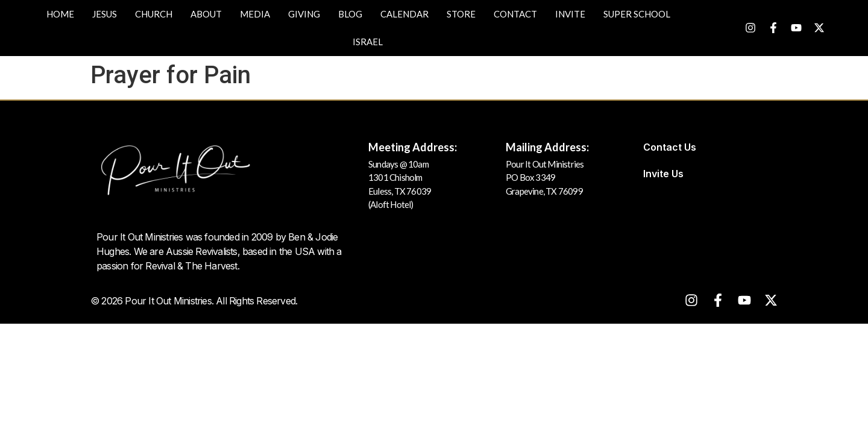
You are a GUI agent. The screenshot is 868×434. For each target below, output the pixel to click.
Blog (350, 14)
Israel (368, 42)
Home (60, 14)
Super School (637, 14)
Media (255, 14)
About (206, 14)
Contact (515, 14)
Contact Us (670, 147)
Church (154, 14)
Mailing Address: (547, 147)
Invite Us (663, 174)
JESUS (105, 14)
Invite (570, 14)
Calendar (404, 14)
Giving (304, 14)
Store (461, 14)
